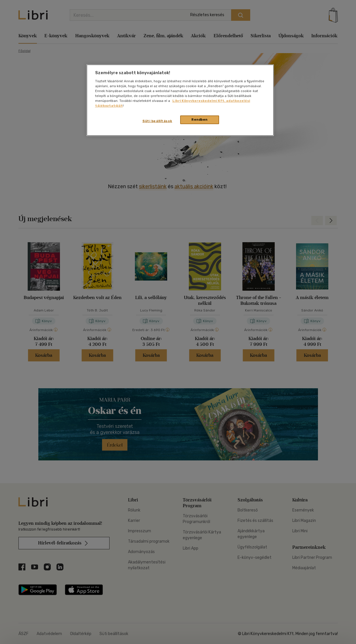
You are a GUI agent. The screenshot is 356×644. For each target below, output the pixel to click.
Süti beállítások (157, 121)
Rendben (199, 120)
